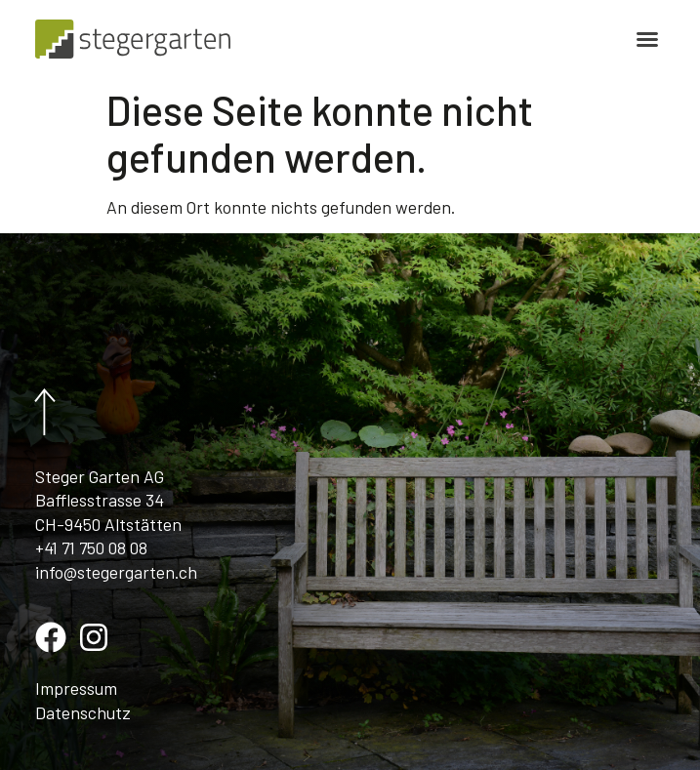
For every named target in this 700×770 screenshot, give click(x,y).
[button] (647, 39)
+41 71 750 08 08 (91, 547)
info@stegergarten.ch (116, 572)
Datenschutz (83, 712)
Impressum (76, 688)
